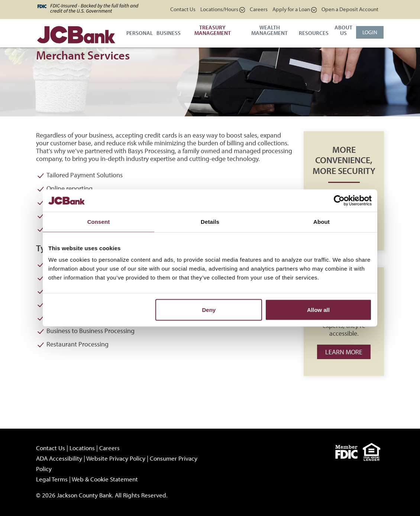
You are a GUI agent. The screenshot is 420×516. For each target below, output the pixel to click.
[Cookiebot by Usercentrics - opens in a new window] (339, 201)
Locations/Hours (223, 9)
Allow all (318, 310)
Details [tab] (210, 222)
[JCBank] (76, 34)
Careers (259, 9)
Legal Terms (52, 479)
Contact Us (183, 9)
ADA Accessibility (59, 458)
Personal (140, 33)
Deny (209, 310)
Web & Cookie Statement (105, 479)
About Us (343, 30)
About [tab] (322, 222)
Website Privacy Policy (116, 458)
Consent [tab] (99, 222)
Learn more (344, 352)
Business (169, 33)
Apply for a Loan (295, 9)
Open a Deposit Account (350, 9)
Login (370, 32)
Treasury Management (213, 30)
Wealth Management (269, 30)
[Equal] (373, 451)
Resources (314, 33)
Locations (82, 448)
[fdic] (349, 451)
